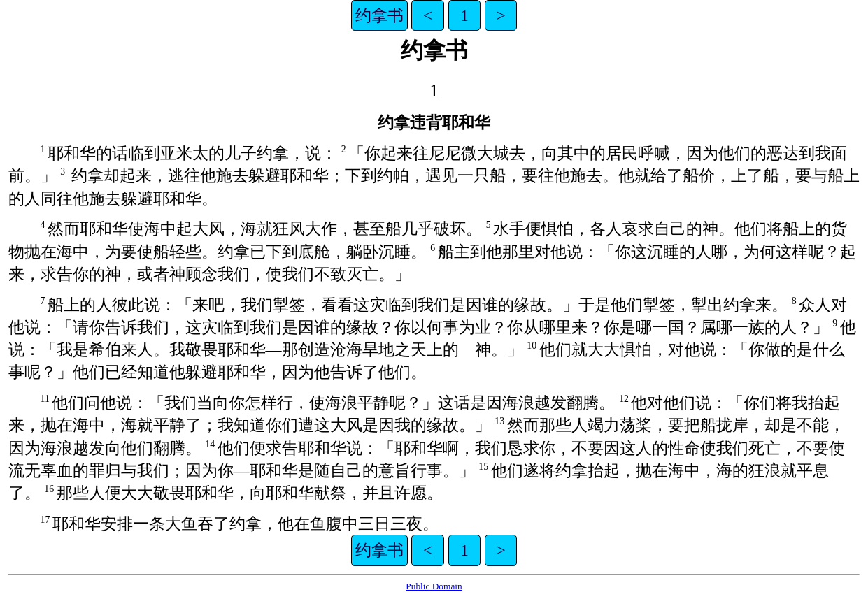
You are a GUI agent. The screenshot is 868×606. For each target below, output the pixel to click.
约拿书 (379, 15)
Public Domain (434, 586)
